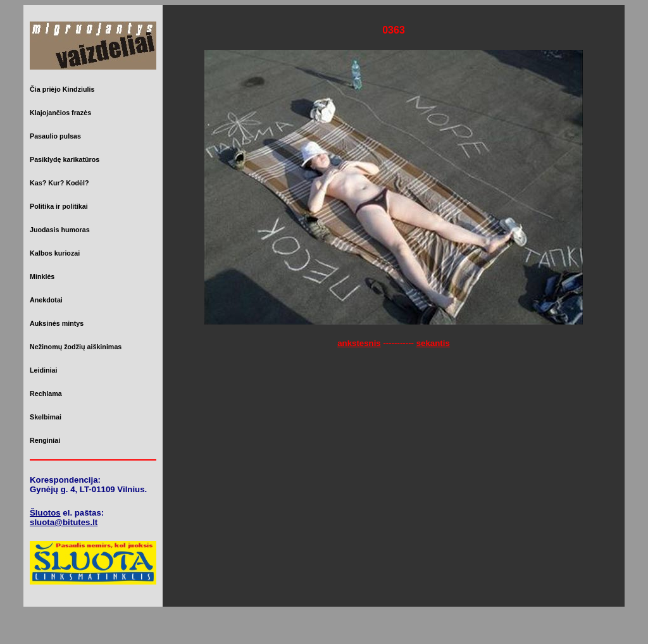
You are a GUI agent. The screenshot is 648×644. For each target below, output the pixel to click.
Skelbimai (46, 417)
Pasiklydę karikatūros (65, 159)
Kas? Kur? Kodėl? (59, 183)
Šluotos (45, 513)
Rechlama (46, 393)
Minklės (42, 276)
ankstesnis (359, 343)
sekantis (433, 343)
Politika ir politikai (59, 206)
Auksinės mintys (57, 323)
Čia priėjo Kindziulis (62, 89)
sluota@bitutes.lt (64, 522)
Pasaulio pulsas (55, 136)
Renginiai (45, 440)
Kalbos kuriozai (55, 253)
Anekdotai (46, 300)
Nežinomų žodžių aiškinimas (76, 347)
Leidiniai (43, 370)
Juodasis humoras (60, 230)
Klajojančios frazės (60, 113)
